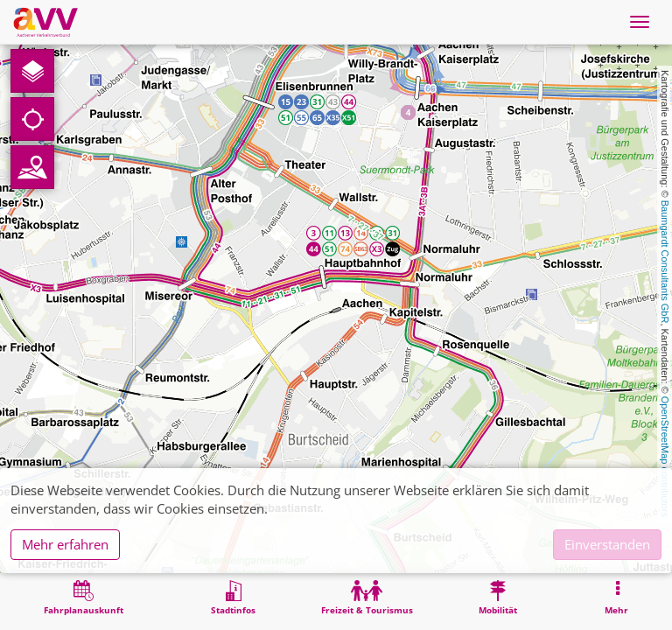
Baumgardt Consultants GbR (665, 262)
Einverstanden (607, 544)
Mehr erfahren (65, 544)
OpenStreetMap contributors (665, 457)
